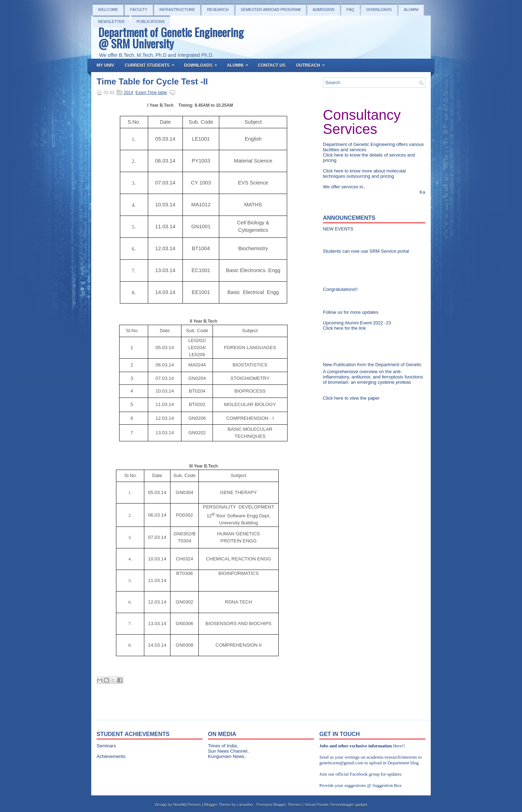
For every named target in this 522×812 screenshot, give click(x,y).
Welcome (108, 10)
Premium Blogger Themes (279, 805)
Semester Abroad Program (271, 10)
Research (218, 10)
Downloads (379, 10)
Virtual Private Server (323, 805)
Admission (324, 10)
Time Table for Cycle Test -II (152, 82)
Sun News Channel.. (229, 751)
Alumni (411, 10)
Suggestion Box (387, 785)
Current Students (152, 63)
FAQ (350, 10)
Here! (398, 746)
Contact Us (272, 65)
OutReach (313, 63)
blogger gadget (354, 805)
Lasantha (245, 805)
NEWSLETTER (111, 22)
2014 (129, 93)
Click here (334, 155)
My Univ (105, 65)
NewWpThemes (187, 805)
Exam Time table (151, 93)
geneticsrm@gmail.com (341, 763)
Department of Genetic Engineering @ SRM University (171, 38)
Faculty (139, 10)
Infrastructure (177, 10)
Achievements (111, 756)
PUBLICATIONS (151, 22)
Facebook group (365, 774)
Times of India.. (224, 746)
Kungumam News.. (227, 756)
